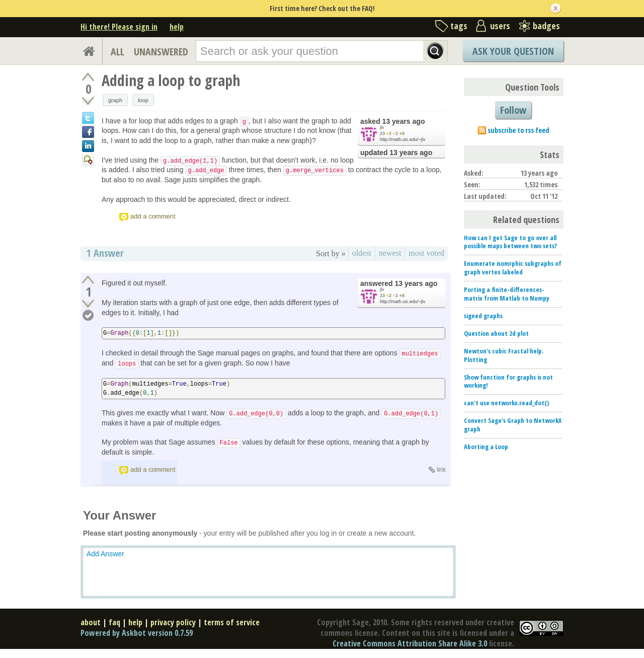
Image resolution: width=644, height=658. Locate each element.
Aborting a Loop (486, 447)
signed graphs (483, 316)
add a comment (153, 216)
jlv (382, 127)
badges (546, 26)
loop (143, 100)
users (500, 26)
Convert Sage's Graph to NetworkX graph (513, 425)
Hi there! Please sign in (119, 27)
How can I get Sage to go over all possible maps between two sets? (510, 242)
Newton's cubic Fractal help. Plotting (504, 355)
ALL (117, 52)
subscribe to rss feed (518, 130)
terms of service (232, 622)
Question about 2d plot (496, 333)
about (91, 622)
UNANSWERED (161, 52)
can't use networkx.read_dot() (506, 403)
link (441, 470)
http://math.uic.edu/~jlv (403, 139)
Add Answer (105, 554)
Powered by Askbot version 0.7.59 (137, 633)
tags (459, 26)
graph (115, 100)
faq (114, 622)
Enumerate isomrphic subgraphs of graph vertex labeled (513, 268)
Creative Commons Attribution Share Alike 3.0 (410, 643)
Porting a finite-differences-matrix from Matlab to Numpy (507, 294)
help (177, 27)
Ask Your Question (513, 51)
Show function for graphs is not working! (508, 381)
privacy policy (173, 622)
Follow (513, 110)
